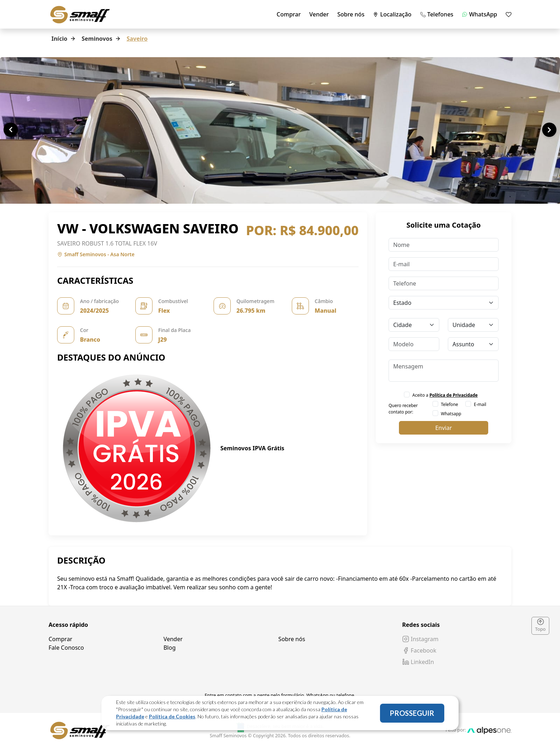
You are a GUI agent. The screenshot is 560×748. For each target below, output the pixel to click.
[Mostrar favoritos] (509, 14)
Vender (319, 14)
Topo (540, 625)
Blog (170, 648)
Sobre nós (351, 14)
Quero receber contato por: (403, 409)
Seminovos (97, 39)
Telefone (450, 404)
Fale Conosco (66, 648)
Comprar (289, 14)
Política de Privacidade (453, 395)
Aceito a (445, 395)
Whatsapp (451, 414)
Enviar (444, 428)
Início (59, 39)
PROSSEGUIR (412, 713)
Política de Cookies (172, 716)
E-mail (480, 404)
